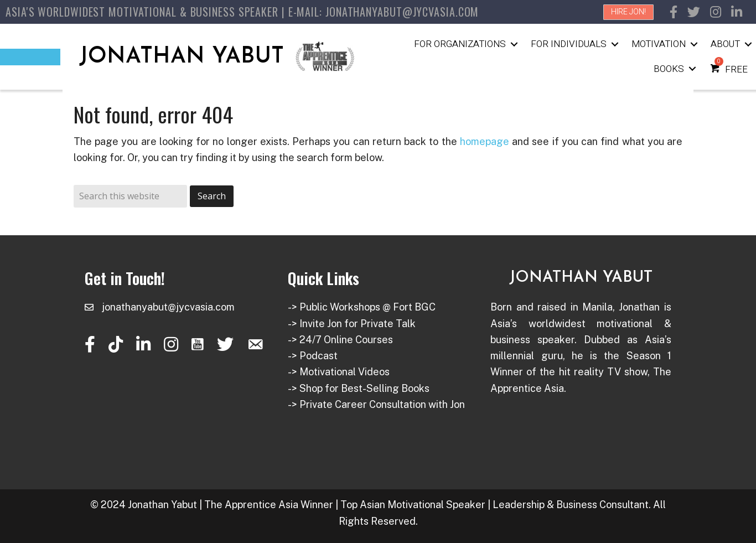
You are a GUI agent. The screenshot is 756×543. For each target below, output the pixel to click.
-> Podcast (313, 356)
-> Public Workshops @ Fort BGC (362, 307)
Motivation (659, 44)
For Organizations (460, 44)
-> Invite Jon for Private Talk (352, 324)
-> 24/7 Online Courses (340, 340)
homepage (485, 141)
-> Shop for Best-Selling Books (359, 388)
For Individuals (569, 44)
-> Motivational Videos (339, 372)
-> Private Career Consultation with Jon (376, 404)
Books (669, 69)
